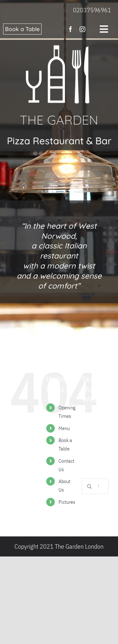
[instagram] (82, 29)
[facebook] (70, 29)
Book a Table (22, 29)
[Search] (90, 486)
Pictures (67, 502)
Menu (64, 428)
